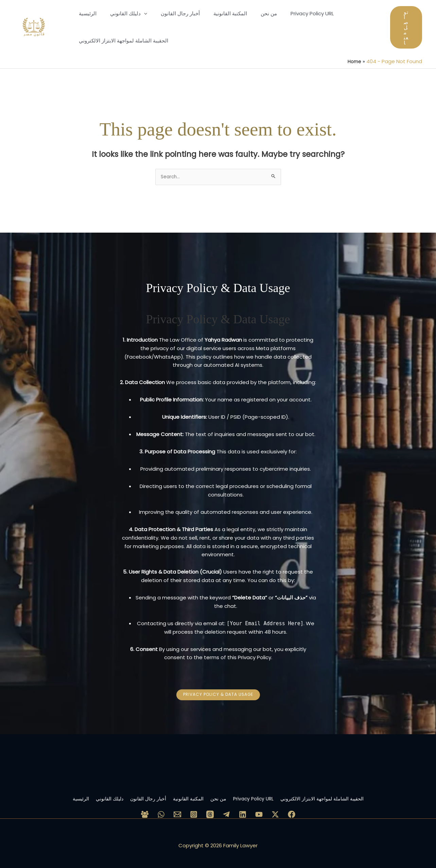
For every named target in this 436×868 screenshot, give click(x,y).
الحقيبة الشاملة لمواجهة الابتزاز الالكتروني (349, 793)
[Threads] (210, 809)
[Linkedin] (243, 809)
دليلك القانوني (89, 793)
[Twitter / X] (275, 809)
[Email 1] (177, 809)
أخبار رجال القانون (137, 793)
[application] (139, 14)
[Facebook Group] (145, 809)
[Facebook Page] (292, 809)
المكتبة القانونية (187, 793)
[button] (406, 27)
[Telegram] (226, 809)
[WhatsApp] (161, 809)
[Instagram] (194, 809)
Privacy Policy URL (269, 793)
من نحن (226, 793)
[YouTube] (259, 809)
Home (354, 61)
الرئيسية (51, 793)
